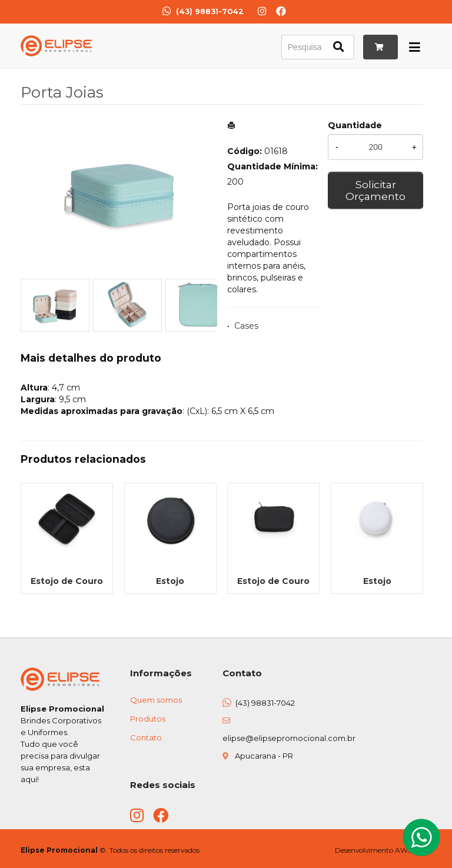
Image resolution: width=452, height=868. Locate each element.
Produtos (148, 719)
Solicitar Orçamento (375, 190)
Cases (246, 326)
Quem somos (156, 700)
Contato (146, 737)
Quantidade (355, 125)
